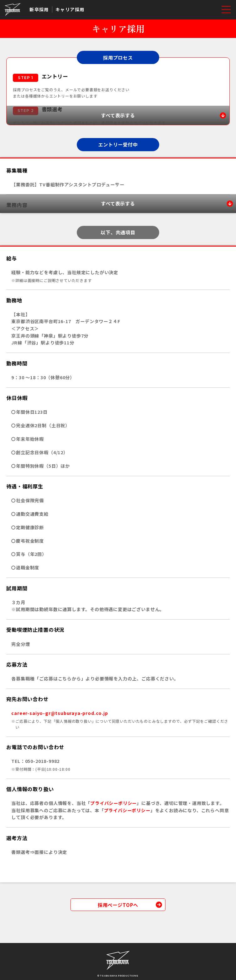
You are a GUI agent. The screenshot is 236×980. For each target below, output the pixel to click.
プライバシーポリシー (113, 803)
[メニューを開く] (226, 9)
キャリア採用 (70, 9)
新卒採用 (39, 9)
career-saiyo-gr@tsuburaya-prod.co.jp (60, 713)
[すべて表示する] (118, 115)
